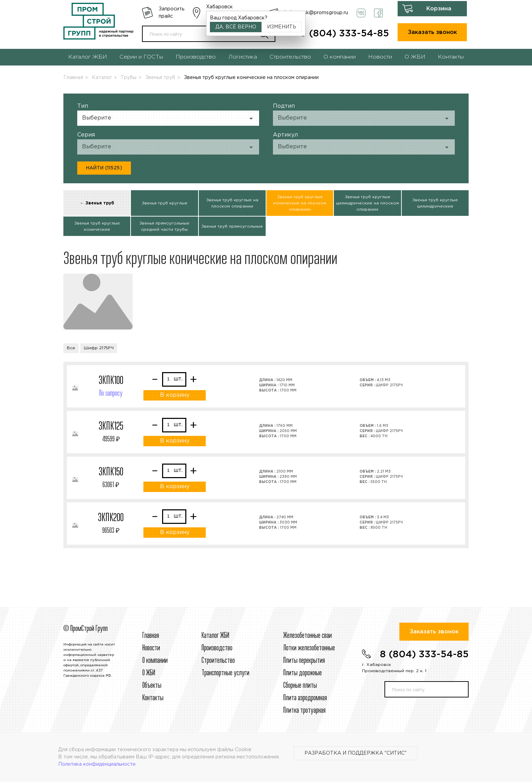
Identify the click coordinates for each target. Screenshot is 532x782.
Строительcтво (218, 661)
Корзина (439, 9)
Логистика (243, 57)
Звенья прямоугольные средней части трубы (164, 226)
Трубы (128, 78)
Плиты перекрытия (304, 661)
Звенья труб (160, 78)
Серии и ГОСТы (141, 57)
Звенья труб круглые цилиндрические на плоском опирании (367, 203)
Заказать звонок (432, 32)
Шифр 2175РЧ (99, 348)
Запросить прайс (171, 13)
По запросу (111, 394)
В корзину (175, 395)
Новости (380, 57)
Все (71, 348)
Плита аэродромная (305, 698)
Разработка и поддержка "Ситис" (356, 753)
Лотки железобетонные (309, 648)
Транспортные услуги (225, 673)
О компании (340, 57)
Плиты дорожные (303, 673)
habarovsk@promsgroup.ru (316, 13)
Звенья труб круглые (165, 203)
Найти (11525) (104, 168)
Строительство (290, 57)
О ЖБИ (415, 57)
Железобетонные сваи (308, 636)
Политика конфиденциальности (97, 764)
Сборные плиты (300, 686)
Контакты (451, 57)
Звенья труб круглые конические (97, 226)
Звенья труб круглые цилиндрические (435, 203)
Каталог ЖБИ (88, 57)
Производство (196, 57)
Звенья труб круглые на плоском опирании (232, 203)
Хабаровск (219, 7)
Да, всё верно (236, 27)
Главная (73, 78)
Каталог (102, 78)
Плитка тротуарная (304, 711)
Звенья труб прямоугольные (232, 226)
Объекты (152, 686)
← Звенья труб (97, 203)
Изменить (282, 27)
